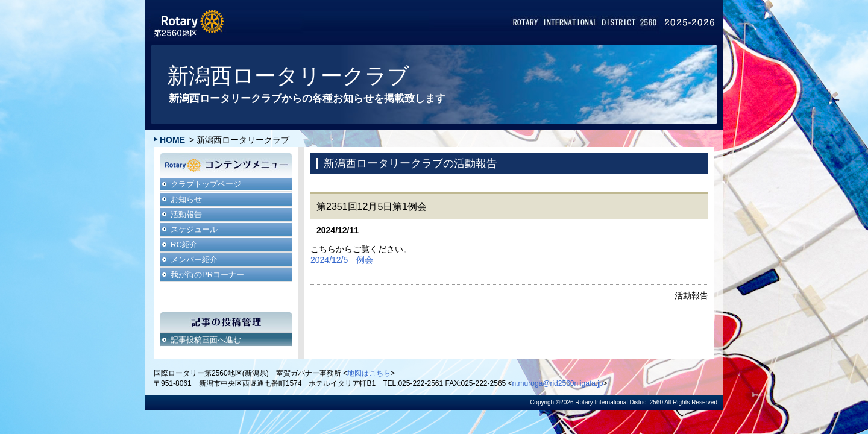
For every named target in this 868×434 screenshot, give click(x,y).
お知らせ (186, 199)
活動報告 (186, 214)
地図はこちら (369, 373)
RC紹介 (184, 244)
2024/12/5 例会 (342, 260)
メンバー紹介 (194, 259)
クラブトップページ (206, 184)
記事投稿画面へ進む (206, 340)
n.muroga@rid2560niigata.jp (558, 383)
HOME (172, 140)
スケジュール (194, 229)
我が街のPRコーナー (207, 275)
